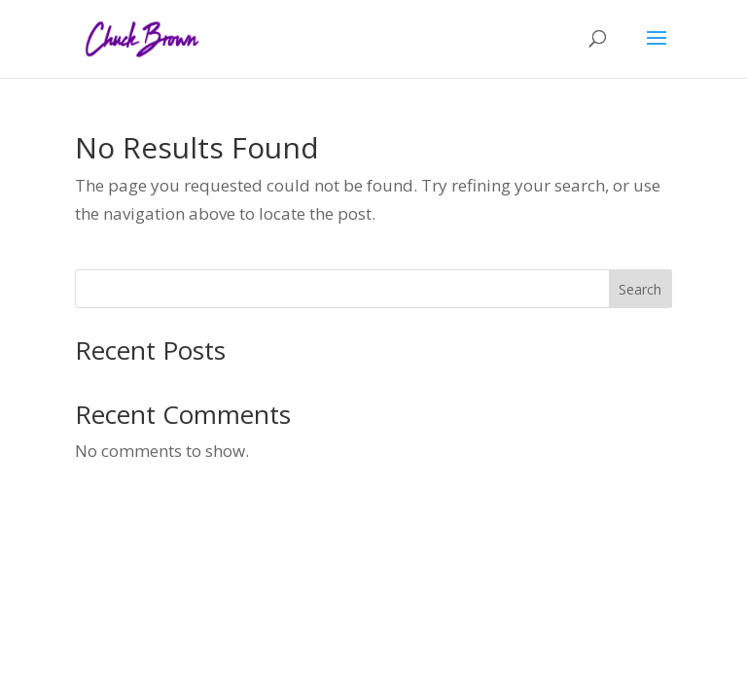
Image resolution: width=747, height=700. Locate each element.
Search (640, 289)
